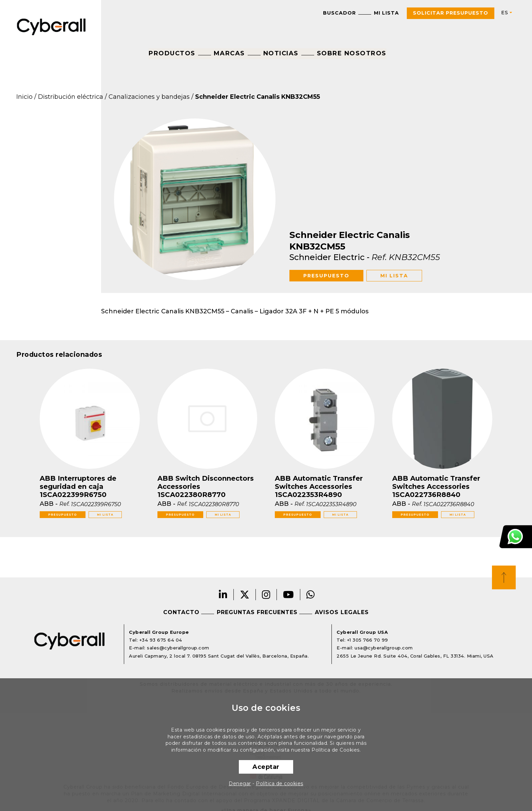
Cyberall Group (51, 26)
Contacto (181, 612)
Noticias (281, 53)
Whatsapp (311, 595)
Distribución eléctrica (71, 97)
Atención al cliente (516, 537)
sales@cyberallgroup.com (178, 648)
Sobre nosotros (352, 53)
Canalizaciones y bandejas (149, 97)
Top (504, 577)
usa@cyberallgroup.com (384, 648)
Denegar (240, 784)
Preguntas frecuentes (257, 612)
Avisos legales (342, 612)
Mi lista (386, 13)
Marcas (229, 53)
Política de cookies (280, 784)
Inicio (24, 97)
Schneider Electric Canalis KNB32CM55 (258, 97)
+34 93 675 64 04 (161, 640)
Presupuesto (326, 276)
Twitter (245, 595)
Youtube (289, 595)
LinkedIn (223, 595)
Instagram (266, 595)
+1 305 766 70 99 (368, 640)
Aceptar (266, 767)
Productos (172, 53)
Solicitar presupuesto (451, 13)
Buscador (339, 13)
